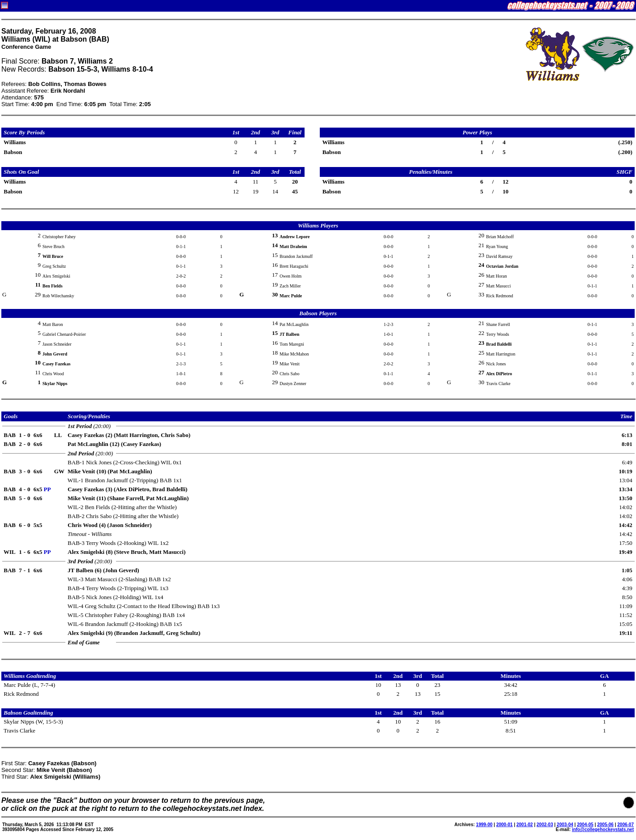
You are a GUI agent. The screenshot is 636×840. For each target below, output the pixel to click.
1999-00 (484, 825)
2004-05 (585, 825)
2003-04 (565, 825)
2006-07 (625, 825)
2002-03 (545, 825)
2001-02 (525, 825)
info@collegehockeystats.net (603, 829)
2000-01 (505, 825)
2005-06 (605, 825)
